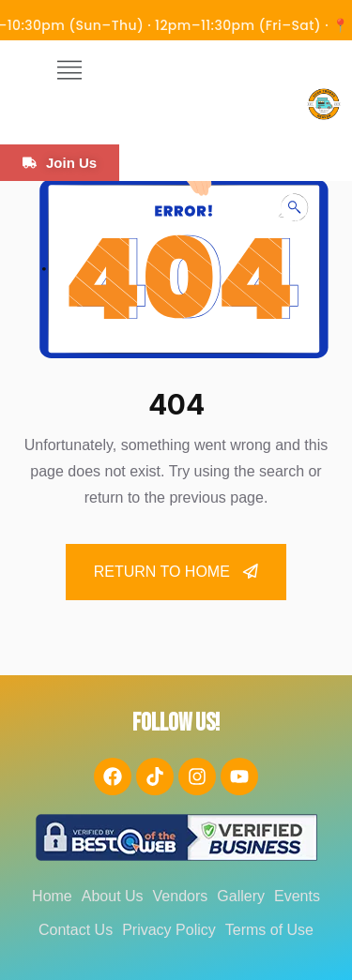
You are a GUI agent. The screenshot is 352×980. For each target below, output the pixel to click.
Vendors (181, 896)
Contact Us (76, 930)
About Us (113, 896)
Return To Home (176, 572)
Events (297, 896)
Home (52, 896)
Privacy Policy (169, 930)
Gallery (241, 896)
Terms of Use (269, 930)
